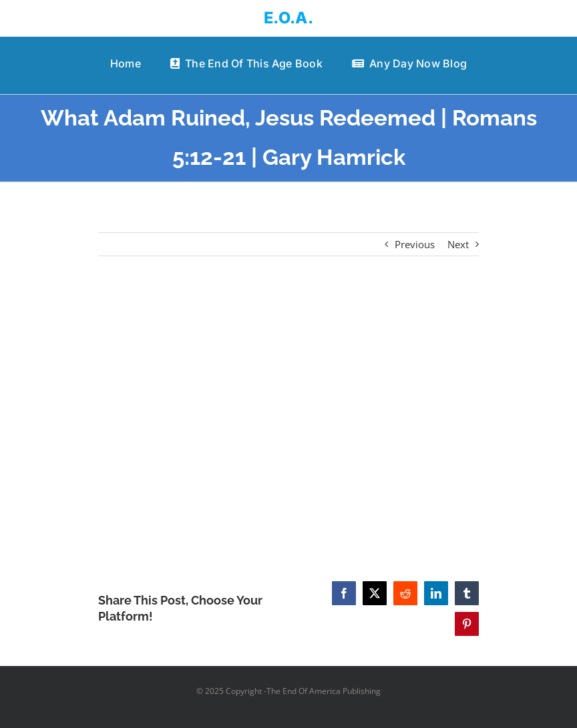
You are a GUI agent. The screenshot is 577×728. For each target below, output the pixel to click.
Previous (415, 244)
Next (458, 244)
